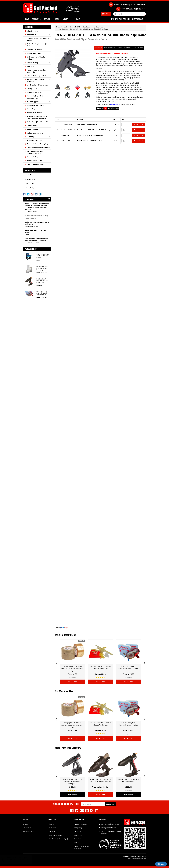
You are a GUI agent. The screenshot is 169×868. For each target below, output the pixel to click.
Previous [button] (56, 662)
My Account (27, 824)
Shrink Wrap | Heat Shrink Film (38, 122)
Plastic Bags (31, 109)
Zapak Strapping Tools (35, 164)
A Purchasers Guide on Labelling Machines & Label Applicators (36, 240)
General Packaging (34, 63)
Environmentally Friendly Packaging (36, 58)
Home (27, 19)
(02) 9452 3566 (105, 824)
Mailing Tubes (32, 89)
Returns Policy (30, 179)
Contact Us (78, 19)
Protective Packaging (35, 113)
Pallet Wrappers (33, 102)
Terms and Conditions (81, 824)
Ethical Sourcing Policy (55, 835)
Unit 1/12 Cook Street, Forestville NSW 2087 (111, 832)
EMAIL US (127, 5)
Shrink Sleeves (32, 126)
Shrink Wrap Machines (35, 133)
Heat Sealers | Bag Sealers (36, 76)
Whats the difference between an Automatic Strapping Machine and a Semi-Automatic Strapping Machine (37, 207)
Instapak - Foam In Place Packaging (36, 80)
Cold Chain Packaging (35, 50)
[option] (72, 662)
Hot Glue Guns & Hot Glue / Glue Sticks (37, 71)
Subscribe (110, 804)
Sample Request (138, 48)
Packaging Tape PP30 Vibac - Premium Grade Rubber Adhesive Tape (72, 669)
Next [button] (144, 662)
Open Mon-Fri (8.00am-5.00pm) (58, 839)
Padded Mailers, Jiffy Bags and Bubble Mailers (38, 97)
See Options (72, 682)
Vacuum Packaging (34, 157)
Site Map (76, 843)
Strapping (31, 137)
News (57, 19)
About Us (67, 19)
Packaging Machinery (35, 92)
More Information (110, 48)
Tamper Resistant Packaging (37, 144)
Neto (145, 858)
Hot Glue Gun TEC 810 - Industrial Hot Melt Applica (42, 281)
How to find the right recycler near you (35, 231)
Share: (62, 628)
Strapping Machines (34, 140)
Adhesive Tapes (32, 31)
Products (37, 19)
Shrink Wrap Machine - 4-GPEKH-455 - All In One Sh (43, 256)
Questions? (128, 48)
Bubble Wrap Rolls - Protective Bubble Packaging (42, 268)
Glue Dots (30, 66)
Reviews (120, 48)
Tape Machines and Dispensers (38, 148)
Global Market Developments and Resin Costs (37, 223)
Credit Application (79, 839)
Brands (48, 19)
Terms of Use (29, 184)
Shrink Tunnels (32, 129)
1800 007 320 (115, 824)
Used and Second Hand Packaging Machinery (35, 152)
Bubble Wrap (32, 35)
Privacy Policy (29, 188)
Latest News (52, 828)
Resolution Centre (29, 831)
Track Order (27, 828)
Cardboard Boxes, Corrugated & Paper (38, 39)
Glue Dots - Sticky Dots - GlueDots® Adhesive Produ (42, 293)
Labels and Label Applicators (37, 85)
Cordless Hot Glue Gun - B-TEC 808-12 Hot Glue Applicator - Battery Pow (72, 781)
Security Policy (78, 835)
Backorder (72, 795)
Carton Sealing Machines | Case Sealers (38, 45)
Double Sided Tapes (34, 53)
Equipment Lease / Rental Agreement (81, 847)
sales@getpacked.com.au (109, 828)
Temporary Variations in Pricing (36, 216)
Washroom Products (34, 161)
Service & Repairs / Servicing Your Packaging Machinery (37, 117)
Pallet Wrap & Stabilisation (37, 105)
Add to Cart (139, 124)
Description (99, 48)
